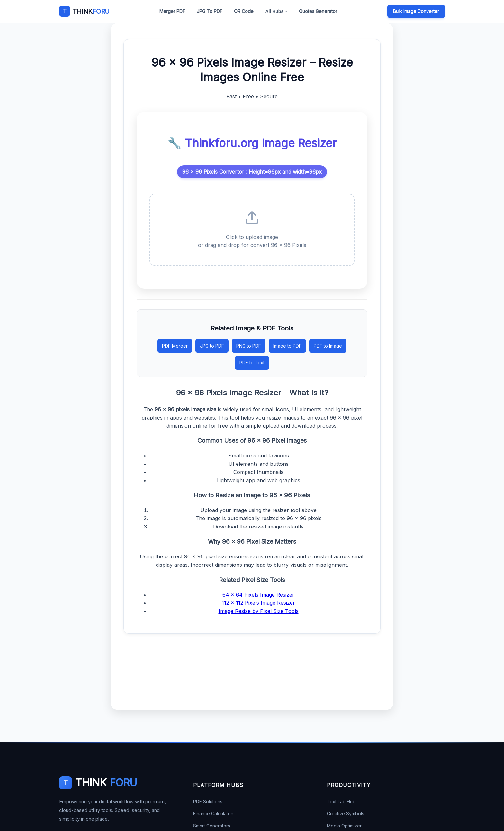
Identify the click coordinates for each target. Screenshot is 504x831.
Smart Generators (212, 826)
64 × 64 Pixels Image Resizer (258, 595)
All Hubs (276, 11)
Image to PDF (287, 346)
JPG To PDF (210, 11)
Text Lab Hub (341, 802)
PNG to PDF (249, 346)
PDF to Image (328, 346)
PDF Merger (175, 346)
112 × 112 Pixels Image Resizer (258, 603)
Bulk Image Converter (416, 11)
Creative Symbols (346, 813)
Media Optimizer (344, 826)
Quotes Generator (318, 11)
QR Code (244, 11)
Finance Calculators (214, 813)
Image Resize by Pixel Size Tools (259, 611)
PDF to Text (252, 362)
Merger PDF (172, 11)
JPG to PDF (212, 346)
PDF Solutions (208, 802)
